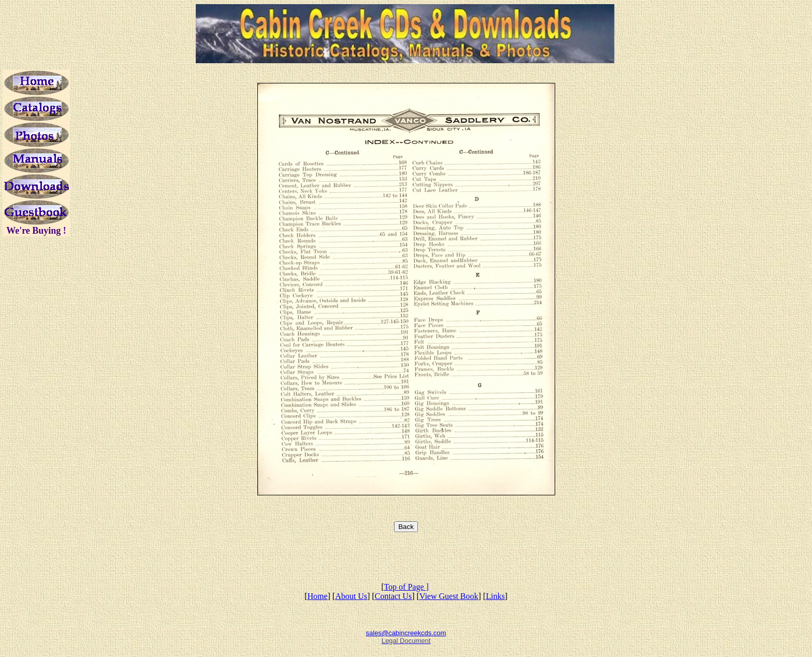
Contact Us (394, 596)
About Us (351, 596)
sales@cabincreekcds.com (406, 633)
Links (495, 596)
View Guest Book (449, 596)
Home (317, 596)
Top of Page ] (406, 587)
